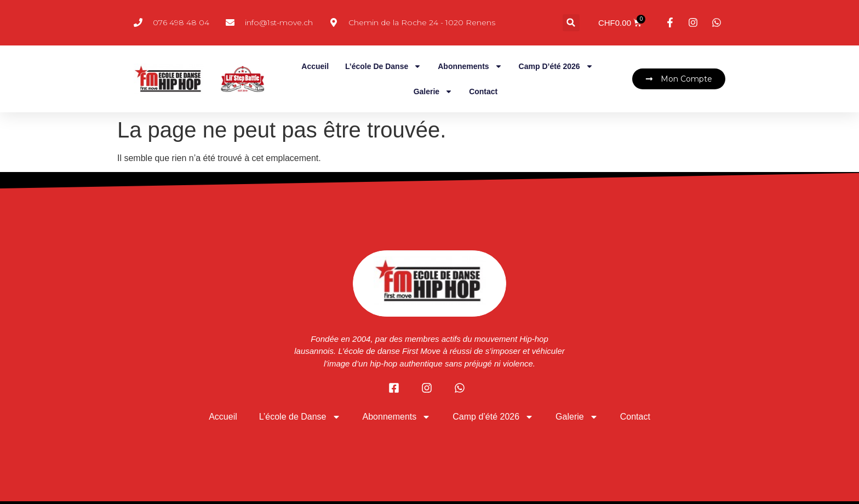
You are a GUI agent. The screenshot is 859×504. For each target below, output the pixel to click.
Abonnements (470, 66)
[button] (571, 23)
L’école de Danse (383, 66)
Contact (483, 91)
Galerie (433, 91)
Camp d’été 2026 (556, 66)
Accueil (315, 66)
